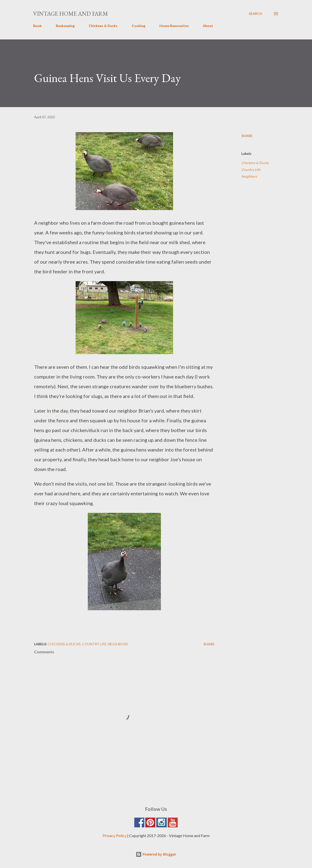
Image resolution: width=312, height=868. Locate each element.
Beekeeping (65, 26)
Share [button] (247, 136)
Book (37, 26)
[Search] (255, 14)
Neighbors (249, 176)
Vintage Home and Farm (71, 14)
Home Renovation (174, 26)
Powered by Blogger (156, 854)
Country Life (251, 170)
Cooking (138, 26)
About (208, 26)
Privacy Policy (115, 836)
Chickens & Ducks (103, 26)
